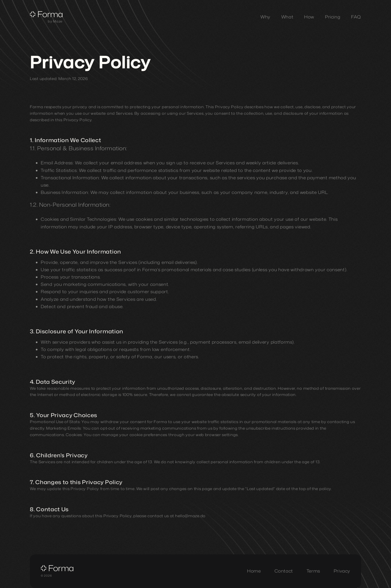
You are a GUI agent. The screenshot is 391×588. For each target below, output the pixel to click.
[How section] (309, 17)
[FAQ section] (356, 17)
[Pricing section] (333, 17)
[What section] (287, 17)
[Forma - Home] (46, 15)
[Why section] (265, 17)
